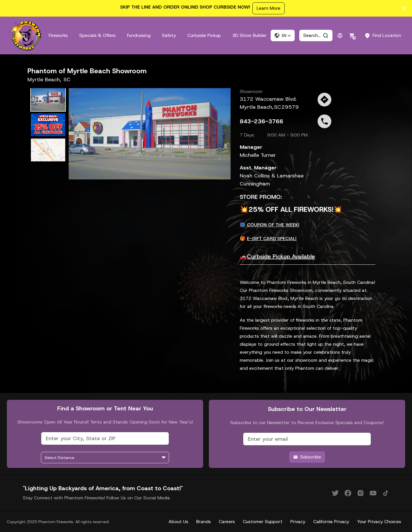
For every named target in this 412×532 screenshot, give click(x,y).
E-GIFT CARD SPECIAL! (272, 239)
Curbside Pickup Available (281, 256)
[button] (283, 35)
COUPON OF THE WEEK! (273, 225)
